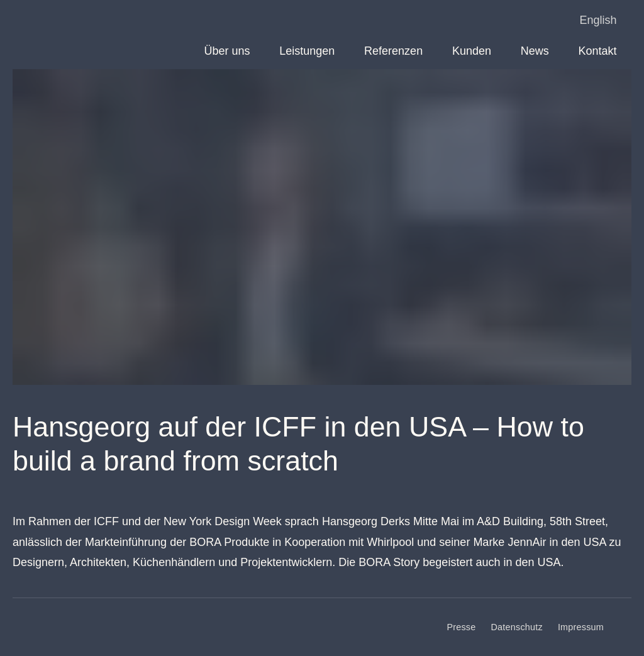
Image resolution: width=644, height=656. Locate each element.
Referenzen (393, 51)
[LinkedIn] (625, 627)
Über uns (227, 51)
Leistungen (307, 51)
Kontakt (598, 51)
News (535, 51)
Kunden (472, 51)
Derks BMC (42, 25)
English (598, 20)
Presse (461, 627)
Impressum (581, 627)
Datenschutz (517, 627)
